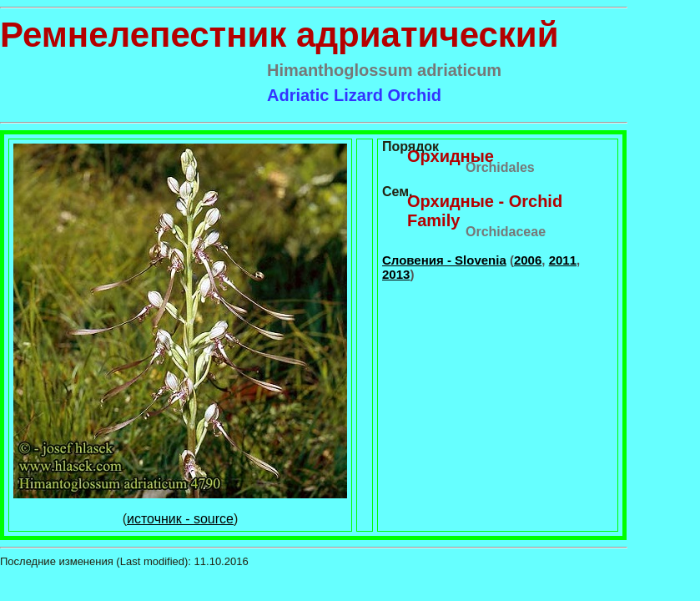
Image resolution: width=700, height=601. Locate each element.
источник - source (180, 519)
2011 (563, 260)
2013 (396, 274)
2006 (528, 260)
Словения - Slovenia (444, 260)
